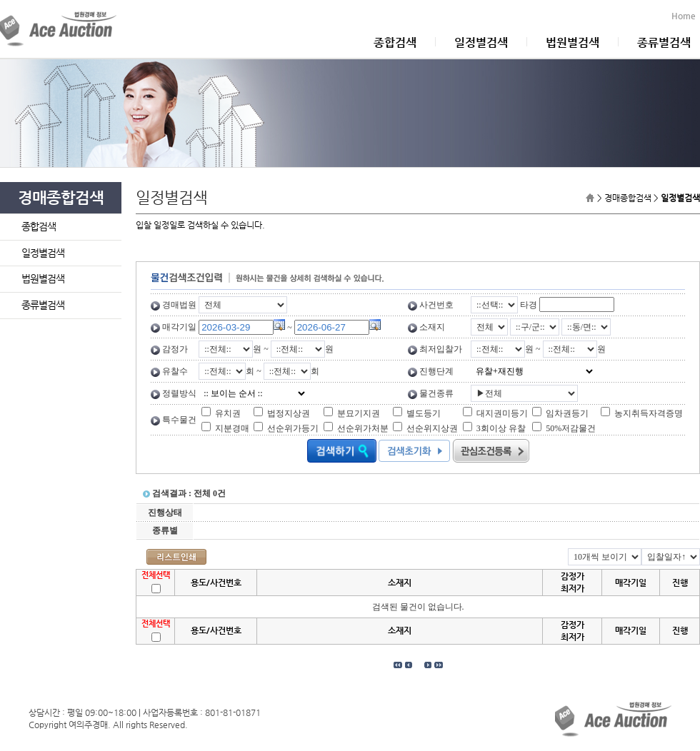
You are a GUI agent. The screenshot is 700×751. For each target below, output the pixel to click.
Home (686, 16)
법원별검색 (572, 42)
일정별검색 (481, 42)
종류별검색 (664, 42)
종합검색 (395, 42)
